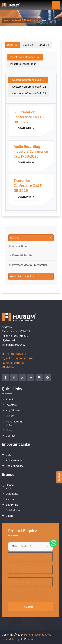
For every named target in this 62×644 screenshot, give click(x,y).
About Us (11, 400)
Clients (10, 416)
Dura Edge (12, 494)
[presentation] (32, 596)
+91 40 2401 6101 (14, 363)
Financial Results (22, 256)
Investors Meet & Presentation (30, 265)
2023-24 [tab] (44, 45)
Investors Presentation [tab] (23, 64)
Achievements (14, 460)
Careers (10, 430)
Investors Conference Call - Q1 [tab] (28, 80)
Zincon (10, 499)
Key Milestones (15, 411)
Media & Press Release (23, 277)
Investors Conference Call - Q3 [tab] (28, 94)
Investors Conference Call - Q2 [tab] (28, 87)
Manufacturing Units (15, 423)
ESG (8, 455)
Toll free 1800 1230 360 (18, 359)
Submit (30, 607)
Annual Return (21, 246)
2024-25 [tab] (28, 45)
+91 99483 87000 (14, 354)
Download (26, 128)
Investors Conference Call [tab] (25, 57)
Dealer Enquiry (15, 466)
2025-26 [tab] (12, 45)
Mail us (8, 367)
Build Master (13, 510)
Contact (11, 436)
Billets (10, 516)
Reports (15, 238)
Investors (11, 405)
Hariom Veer (10, 487)
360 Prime (12, 505)
